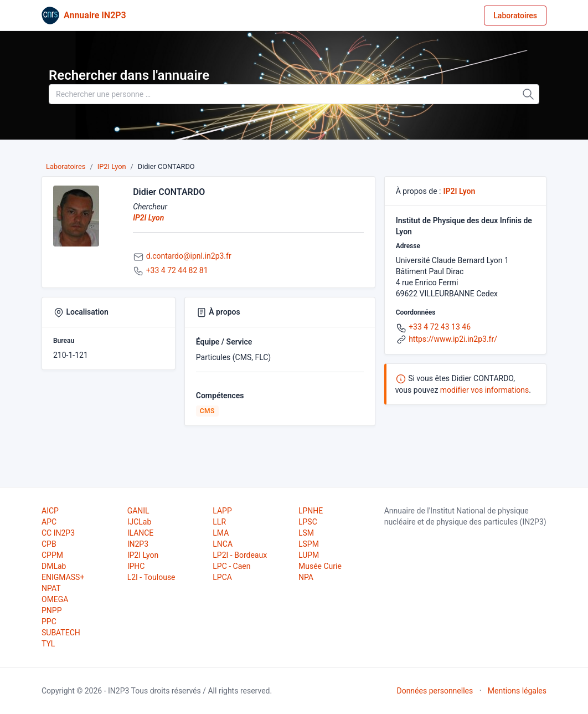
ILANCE (141, 533)
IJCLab (140, 522)
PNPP (51, 610)
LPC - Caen (231, 566)
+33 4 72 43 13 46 (440, 327)
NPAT (51, 588)
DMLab (54, 566)
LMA (221, 533)
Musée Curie (320, 566)
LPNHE (311, 511)
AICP (50, 511)
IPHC (136, 566)
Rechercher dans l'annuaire (129, 75)
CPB (49, 544)
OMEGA (55, 599)
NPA (306, 577)
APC (49, 522)
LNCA (223, 544)
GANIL (138, 511)
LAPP (222, 511)
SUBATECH (61, 633)
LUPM (309, 555)
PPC (49, 621)
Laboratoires (515, 16)
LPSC (308, 522)
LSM (306, 533)
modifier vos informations (484, 390)
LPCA (222, 577)
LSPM (309, 544)
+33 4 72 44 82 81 (177, 270)
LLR (219, 522)
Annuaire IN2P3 (95, 15)
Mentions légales (517, 691)
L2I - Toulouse (151, 577)
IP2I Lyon (112, 166)
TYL (48, 644)
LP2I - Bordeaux (240, 555)
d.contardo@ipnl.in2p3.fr (189, 256)
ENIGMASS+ (63, 577)
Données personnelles (435, 691)
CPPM (52, 555)
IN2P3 (138, 544)
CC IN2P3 (58, 533)
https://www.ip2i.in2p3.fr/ (453, 339)
